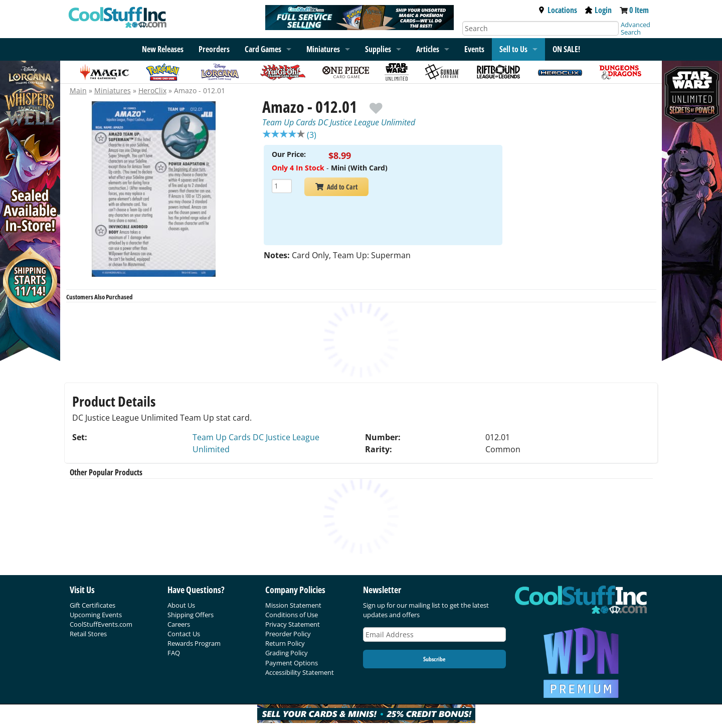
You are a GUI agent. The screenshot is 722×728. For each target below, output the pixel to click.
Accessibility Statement (300, 672)
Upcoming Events (96, 615)
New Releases (163, 49)
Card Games (263, 49)
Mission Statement (293, 605)
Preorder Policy (288, 634)
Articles (428, 49)
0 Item (639, 10)
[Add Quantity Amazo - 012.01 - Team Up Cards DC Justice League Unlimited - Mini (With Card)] (282, 187)
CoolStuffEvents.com (101, 624)
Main (78, 90)
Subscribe (434, 659)
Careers (179, 624)
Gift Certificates (93, 605)
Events (474, 49)
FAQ (174, 653)
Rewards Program (194, 643)
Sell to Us (513, 49)
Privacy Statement (293, 624)
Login (598, 10)
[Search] (540, 28)
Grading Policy (287, 653)
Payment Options (292, 663)
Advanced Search (636, 28)
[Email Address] (435, 634)
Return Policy (285, 643)
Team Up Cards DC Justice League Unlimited (339, 122)
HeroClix (152, 90)
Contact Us (184, 634)
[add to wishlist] (376, 104)
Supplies (378, 49)
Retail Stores (88, 634)
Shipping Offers (191, 615)
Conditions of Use (292, 615)
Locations (558, 10)
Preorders (214, 49)
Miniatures (113, 90)
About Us (181, 605)
